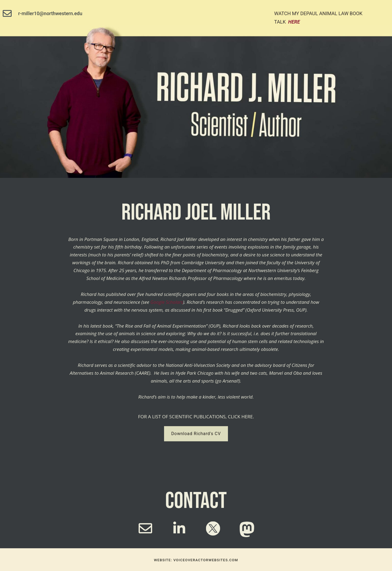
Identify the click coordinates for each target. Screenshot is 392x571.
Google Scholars (167, 302)
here (294, 22)
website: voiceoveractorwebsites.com (196, 560)
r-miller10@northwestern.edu (50, 13)
